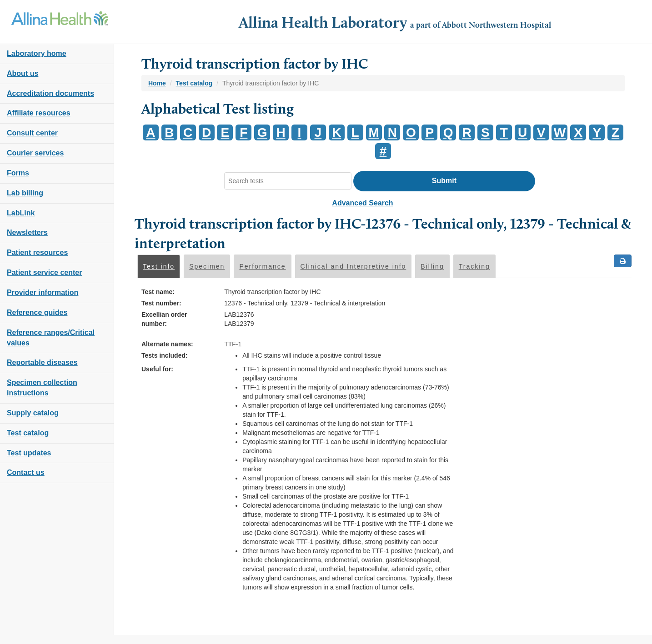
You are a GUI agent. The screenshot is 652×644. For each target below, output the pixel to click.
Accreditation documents (50, 93)
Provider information (43, 292)
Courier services (35, 153)
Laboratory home (37, 53)
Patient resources (37, 252)
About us (23, 73)
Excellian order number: (164, 319)
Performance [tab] (262, 266)
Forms (18, 173)
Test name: (158, 292)
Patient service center (44, 272)
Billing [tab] (432, 266)
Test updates (29, 453)
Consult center (32, 133)
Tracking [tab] (474, 266)
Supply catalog (33, 413)
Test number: (161, 303)
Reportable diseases (42, 362)
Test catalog (28, 433)
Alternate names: (167, 344)
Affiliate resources (39, 113)
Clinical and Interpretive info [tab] (354, 266)
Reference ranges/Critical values (51, 338)
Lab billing (25, 193)
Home (157, 83)
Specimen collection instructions (42, 388)
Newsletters (27, 232)
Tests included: (165, 355)
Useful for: (157, 369)
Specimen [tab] (207, 266)
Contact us (26, 472)
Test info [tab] (159, 266)
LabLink (21, 213)
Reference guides (37, 312)
